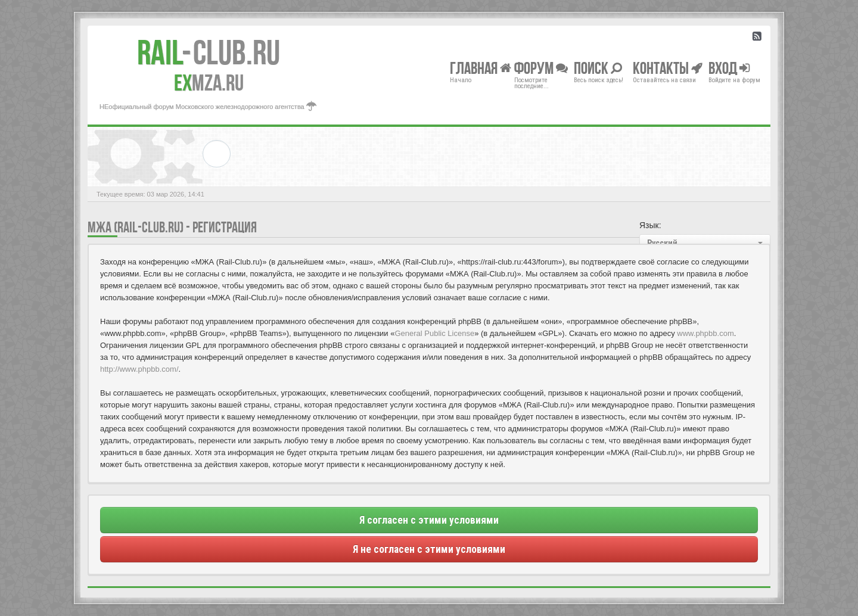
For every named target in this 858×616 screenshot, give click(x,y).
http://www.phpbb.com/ (139, 369)
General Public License (434, 333)
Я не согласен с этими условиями (429, 549)
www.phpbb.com (705, 333)
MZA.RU (209, 83)
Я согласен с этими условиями (429, 520)
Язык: (650, 225)
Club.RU (209, 52)
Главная (481, 68)
